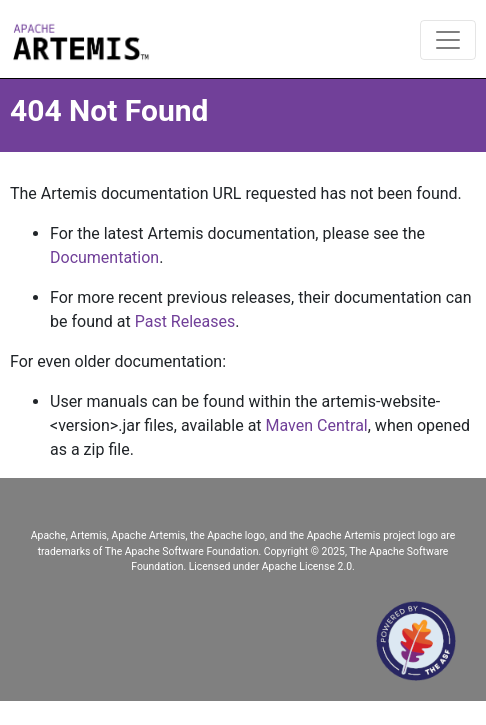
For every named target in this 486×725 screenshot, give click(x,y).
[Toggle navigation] (448, 40)
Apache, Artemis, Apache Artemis (108, 535)
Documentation (104, 257)
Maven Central (317, 425)
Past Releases (185, 321)
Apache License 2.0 (307, 566)
